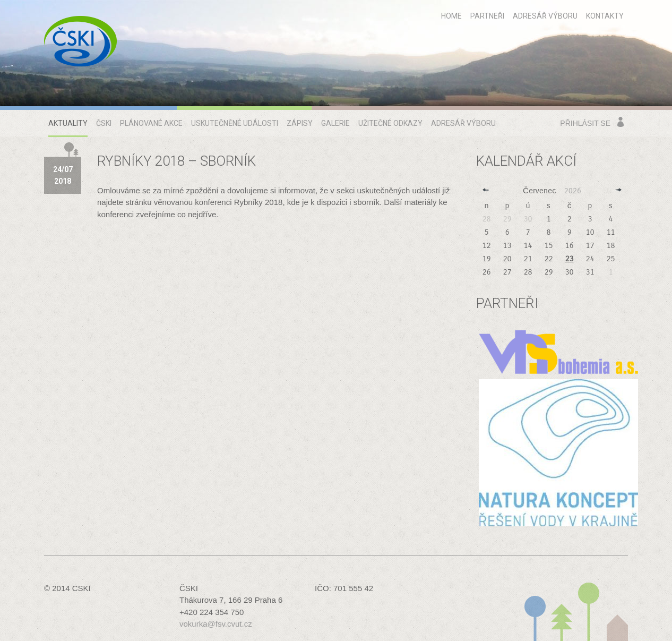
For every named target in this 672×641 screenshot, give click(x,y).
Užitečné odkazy (390, 123)
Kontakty (605, 16)
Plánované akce (151, 123)
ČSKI (104, 123)
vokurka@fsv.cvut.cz (216, 624)
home (451, 16)
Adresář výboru (545, 16)
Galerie (335, 123)
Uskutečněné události (235, 123)
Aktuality (68, 123)
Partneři (487, 16)
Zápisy (300, 123)
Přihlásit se (585, 123)
